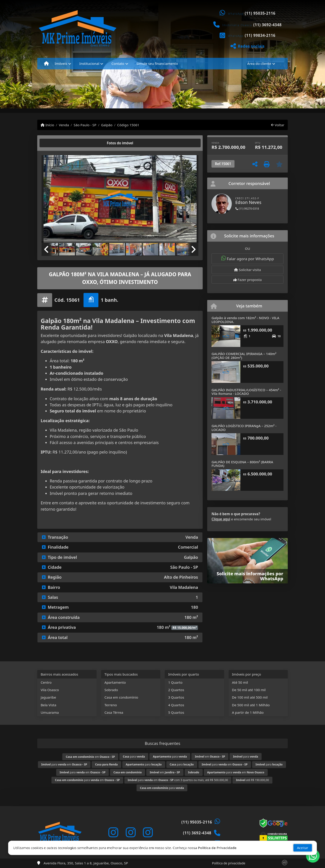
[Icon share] (113, 832)
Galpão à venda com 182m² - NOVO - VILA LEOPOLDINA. (245, 320)
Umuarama (50, 712)
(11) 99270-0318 (247, 209)
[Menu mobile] (46, 63)
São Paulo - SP (85, 125)
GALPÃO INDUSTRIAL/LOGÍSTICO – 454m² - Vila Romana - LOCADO (246, 392)
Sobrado (111, 690)
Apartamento (115, 682)
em (90, 757)
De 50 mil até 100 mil (249, 690)
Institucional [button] (89, 63)
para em (64, 764)
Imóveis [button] (61, 63)
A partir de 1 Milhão (248, 712)
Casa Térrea (114, 712)
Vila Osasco (50, 690)
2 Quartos (176, 690)
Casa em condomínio (121, 697)
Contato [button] (118, 63)
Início (47, 125)
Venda (64, 125)
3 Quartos (176, 697)
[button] (53, 199)
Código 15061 (128, 125)
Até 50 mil (240, 682)
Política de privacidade (229, 863)
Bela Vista (48, 705)
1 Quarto (175, 682)
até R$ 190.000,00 (252, 780)
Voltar (278, 125)
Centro (46, 682)
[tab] (56, 143)
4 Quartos (176, 705)
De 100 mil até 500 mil (250, 697)
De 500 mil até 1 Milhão (251, 705)
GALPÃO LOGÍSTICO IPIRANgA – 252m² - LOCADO (244, 428)
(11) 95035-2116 (260, 13)
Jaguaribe (48, 697)
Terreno (111, 705)
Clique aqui (221, 519)
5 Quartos (176, 712)
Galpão (107, 125)
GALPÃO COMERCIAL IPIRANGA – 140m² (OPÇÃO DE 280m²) (244, 356)
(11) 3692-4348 (267, 25)
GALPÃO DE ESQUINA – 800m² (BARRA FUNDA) (242, 464)
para (134, 757)
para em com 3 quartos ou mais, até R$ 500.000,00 (178, 780)
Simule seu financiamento (157, 63)
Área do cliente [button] (259, 63)
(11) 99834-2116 (260, 35)
